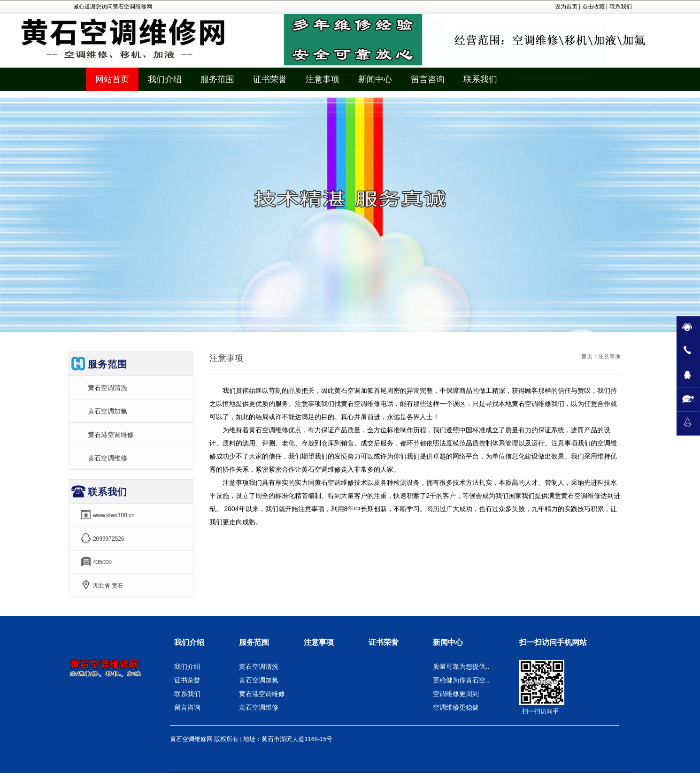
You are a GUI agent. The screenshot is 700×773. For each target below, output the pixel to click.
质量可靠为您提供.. (461, 666)
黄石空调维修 (108, 458)
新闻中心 (448, 642)
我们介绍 (189, 642)
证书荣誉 (187, 680)
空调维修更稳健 (456, 707)
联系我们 (621, 7)
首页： (590, 356)
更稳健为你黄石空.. (461, 680)
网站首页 (112, 79)
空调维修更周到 (456, 694)
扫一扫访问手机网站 (553, 642)
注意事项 (319, 642)
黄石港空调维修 (111, 435)
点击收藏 (593, 7)
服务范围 (254, 642)
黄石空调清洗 (108, 388)
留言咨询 (187, 707)
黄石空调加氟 (108, 411)
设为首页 (566, 7)
